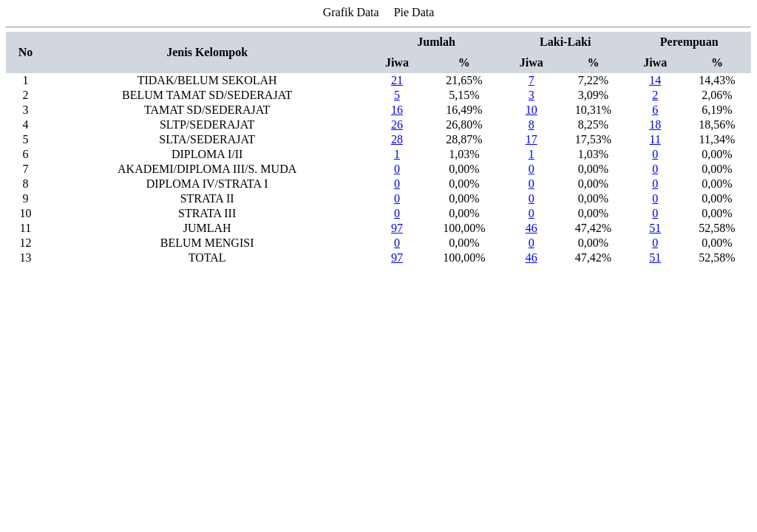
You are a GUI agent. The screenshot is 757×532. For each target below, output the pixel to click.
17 (532, 139)
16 (397, 110)
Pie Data (414, 12)
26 (397, 125)
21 (397, 80)
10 (532, 110)
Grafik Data (351, 12)
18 (655, 125)
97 (397, 228)
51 (655, 228)
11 (655, 139)
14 (655, 80)
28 (397, 139)
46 (532, 228)
